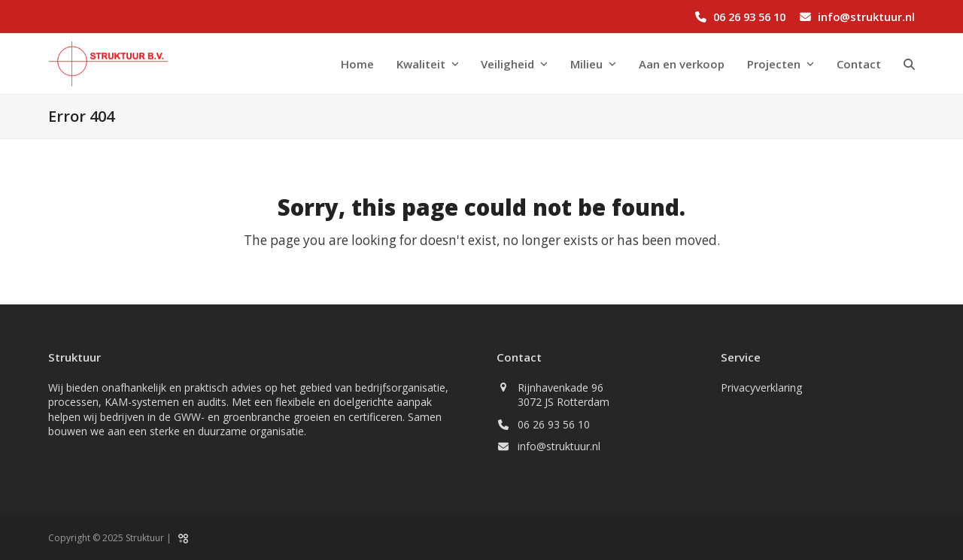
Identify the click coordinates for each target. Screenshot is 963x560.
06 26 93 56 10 (749, 17)
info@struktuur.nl (866, 17)
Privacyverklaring (761, 387)
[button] (909, 64)
